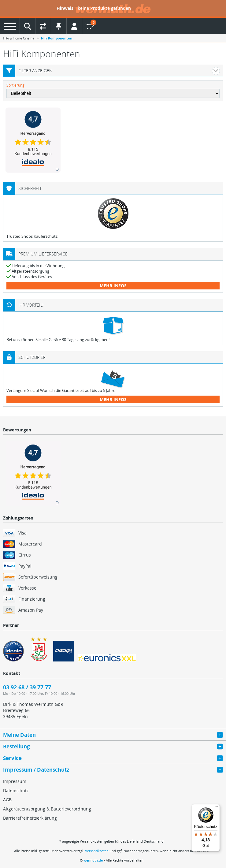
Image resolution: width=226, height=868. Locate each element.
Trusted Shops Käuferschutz (32, 236)
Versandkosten (97, 851)
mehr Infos (113, 286)
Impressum (15, 781)
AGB (7, 800)
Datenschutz (16, 790)
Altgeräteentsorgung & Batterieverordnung (47, 809)
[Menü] (216, 808)
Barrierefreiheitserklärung (30, 818)
